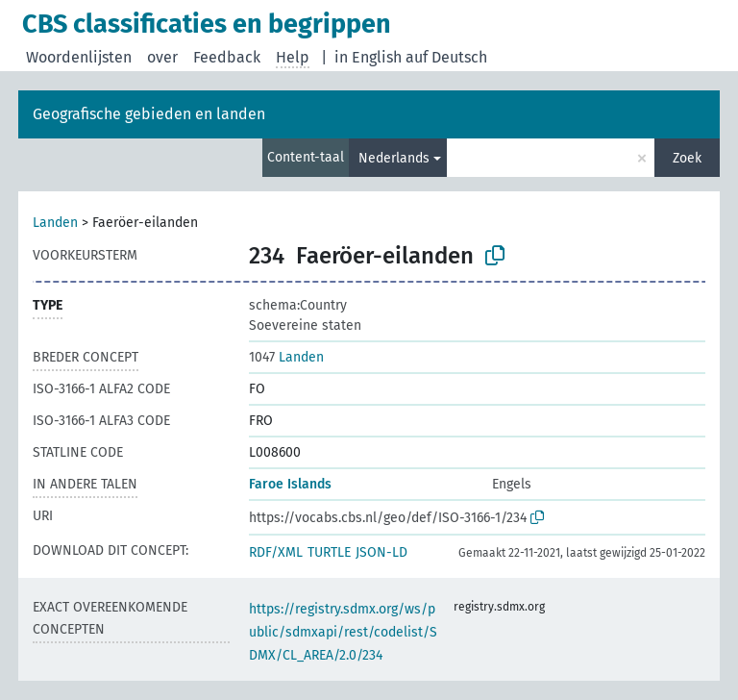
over (162, 57)
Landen (55, 223)
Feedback (227, 57)
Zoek (687, 158)
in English (368, 57)
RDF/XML (276, 552)
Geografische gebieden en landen (149, 114)
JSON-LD (381, 552)
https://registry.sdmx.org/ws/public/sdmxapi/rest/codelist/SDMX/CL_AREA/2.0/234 (343, 632)
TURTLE (329, 552)
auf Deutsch (446, 57)
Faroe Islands (290, 484)
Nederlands (394, 158)
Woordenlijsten (79, 57)
